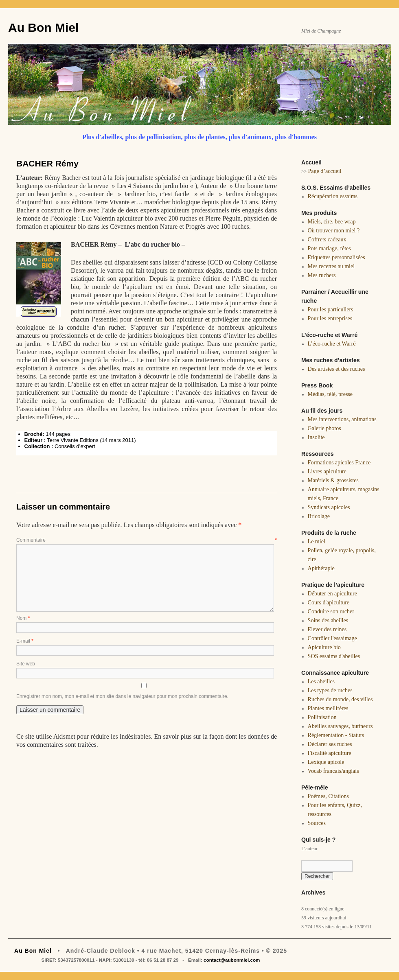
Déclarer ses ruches (330, 744)
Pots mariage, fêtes (329, 248)
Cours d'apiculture (329, 603)
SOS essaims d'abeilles (334, 656)
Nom (23, 618)
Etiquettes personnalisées (337, 257)
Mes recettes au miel (331, 266)
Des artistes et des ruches (337, 369)
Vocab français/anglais (333, 771)
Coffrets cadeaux (327, 240)
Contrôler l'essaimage (332, 638)
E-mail (25, 641)
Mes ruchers (322, 275)
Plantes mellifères (328, 708)
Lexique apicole (326, 762)
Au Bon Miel (43, 27)
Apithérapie (321, 568)
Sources (317, 823)
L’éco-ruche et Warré (332, 344)
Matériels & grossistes (333, 480)
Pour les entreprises (330, 318)
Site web (26, 664)
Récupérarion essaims (333, 196)
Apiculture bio (324, 647)
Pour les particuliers (331, 310)
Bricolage (319, 516)
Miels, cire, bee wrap (332, 222)
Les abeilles (321, 681)
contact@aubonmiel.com (232, 960)
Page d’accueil (325, 171)
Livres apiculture (327, 471)
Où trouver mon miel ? (334, 231)
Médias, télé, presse (330, 394)
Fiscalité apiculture (330, 753)
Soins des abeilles (328, 620)
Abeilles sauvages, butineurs (340, 726)
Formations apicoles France (339, 463)
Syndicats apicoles (329, 507)
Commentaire (147, 540)
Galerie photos (324, 428)
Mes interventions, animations (342, 419)
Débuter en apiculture (332, 594)
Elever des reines (327, 629)
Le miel (317, 541)
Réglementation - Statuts (336, 735)
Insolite (316, 437)
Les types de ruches (330, 690)
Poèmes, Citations (328, 796)
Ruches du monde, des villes (340, 699)
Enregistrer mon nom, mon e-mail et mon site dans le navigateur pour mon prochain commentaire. (122, 696)
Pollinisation (322, 717)
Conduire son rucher (331, 611)
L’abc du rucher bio (152, 244)
